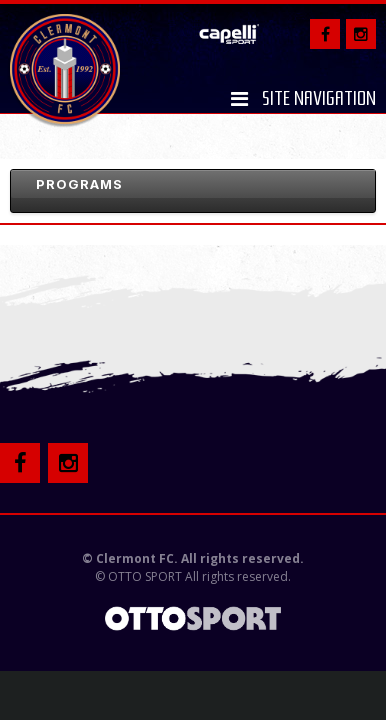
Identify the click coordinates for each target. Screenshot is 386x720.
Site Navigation (303, 99)
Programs (79, 184)
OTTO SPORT (145, 576)
